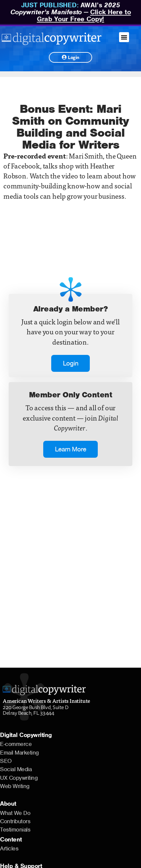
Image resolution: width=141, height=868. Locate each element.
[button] (124, 37)
